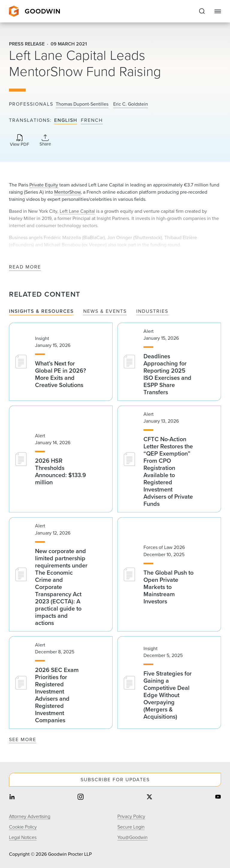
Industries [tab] (152, 311)
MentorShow (67, 192)
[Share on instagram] (81, 798)
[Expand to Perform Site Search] (202, 11)
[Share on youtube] (218, 798)
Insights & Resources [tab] (41, 311)
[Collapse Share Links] (45, 140)
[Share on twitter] (149, 798)
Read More (25, 267)
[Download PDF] (19, 141)
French (92, 120)
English (66, 120)
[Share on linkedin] (12, 798)
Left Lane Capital (77, 211)
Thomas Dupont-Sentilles (82, 104)
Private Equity (44, 185)
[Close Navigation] (218, 11)
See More (23, 739)
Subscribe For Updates (115, 780)
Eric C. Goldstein (131, 104)
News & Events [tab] (105, 311)
